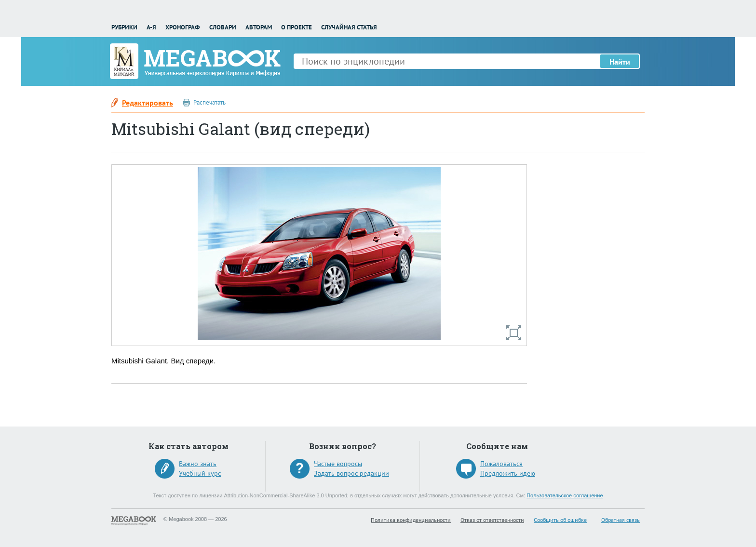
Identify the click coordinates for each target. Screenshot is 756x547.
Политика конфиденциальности (411, 520)
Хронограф (182, 27)
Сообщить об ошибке (560, 520)
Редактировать (148, 103)
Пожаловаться (501, 464)
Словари (223, 27)
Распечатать (209, 102)
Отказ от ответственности (492, 520)
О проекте (297, 27)
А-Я (151, 27)
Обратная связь (621, 520)
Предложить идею (508, 473)
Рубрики (124, 27)
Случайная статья (349, 27)
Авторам (259, 27)
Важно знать (198, 464)
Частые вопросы (338, 464)
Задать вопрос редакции (351, 473)
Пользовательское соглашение (565, 495)
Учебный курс (200, 473)
